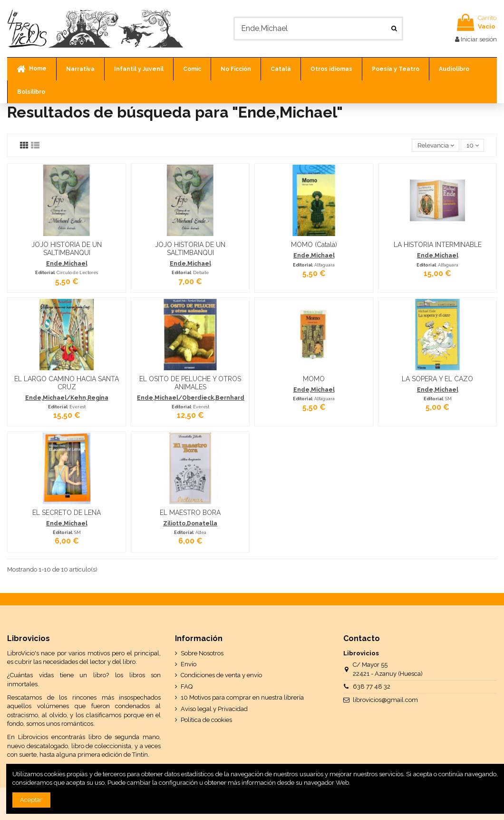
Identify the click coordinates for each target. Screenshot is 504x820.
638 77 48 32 (372, 687)
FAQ (187, 687)
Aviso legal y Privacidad (214, 709)
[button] (80, 69)
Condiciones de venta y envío (221, 675)
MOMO (314, 379)
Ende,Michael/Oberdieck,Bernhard (191, 398)
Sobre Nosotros (202, 653)
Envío (189, 664)
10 (473, 145)
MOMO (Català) (314, 245)
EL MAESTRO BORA (190, 513)
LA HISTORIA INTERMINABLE (438, 245)
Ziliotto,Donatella (190, 524)
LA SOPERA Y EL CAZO (437, 379)
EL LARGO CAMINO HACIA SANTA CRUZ (67, 383)
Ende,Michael (67, 264)
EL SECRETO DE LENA (67, 513)
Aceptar (31, 800)
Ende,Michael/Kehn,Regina (67, 398)
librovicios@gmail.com (385, 700)
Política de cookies (206, 720)
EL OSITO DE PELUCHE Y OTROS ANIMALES (190, 383)
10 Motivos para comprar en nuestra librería (242, 697)
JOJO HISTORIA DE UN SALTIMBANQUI (67, 249)
